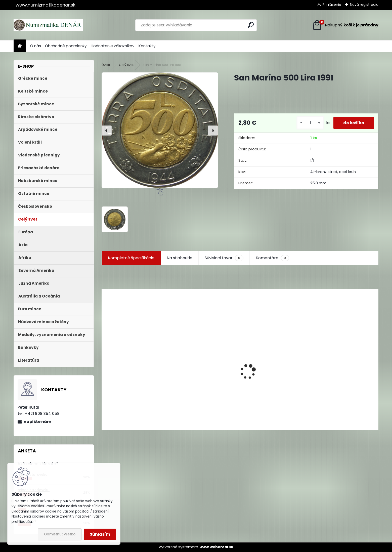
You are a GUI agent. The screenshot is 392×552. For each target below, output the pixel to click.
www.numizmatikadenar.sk (46, 5)
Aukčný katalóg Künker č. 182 (133, 392)
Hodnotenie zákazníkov (113, 46)
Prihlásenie (332, 5)
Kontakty (147, 46)
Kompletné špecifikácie (131, 258)
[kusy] (310, 125)
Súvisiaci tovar (224, 258)
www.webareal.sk (216, 547)
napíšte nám (37, 422)
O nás (36, 46)
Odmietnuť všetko (60, 534)
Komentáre (272, 258)
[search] (251, 25)
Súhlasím (100, 534)
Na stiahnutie (180, 258)
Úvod (106, 65)
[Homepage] (20, 46)
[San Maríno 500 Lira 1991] (160, 130)
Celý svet (126, 65)
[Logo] (48, 25)
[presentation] (107, 131)
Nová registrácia (364, 5)
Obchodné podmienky (66, 46)
